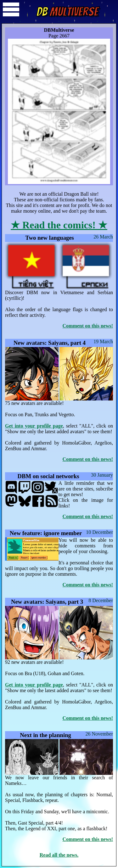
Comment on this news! (88, 326)
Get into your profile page (34, 426)
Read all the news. (59, 855)
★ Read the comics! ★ (59, 225)
